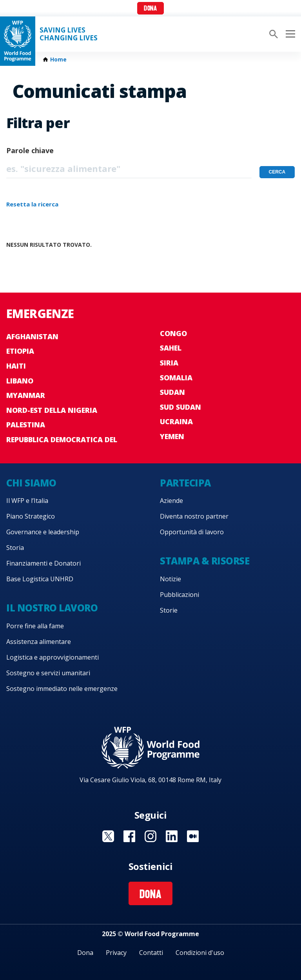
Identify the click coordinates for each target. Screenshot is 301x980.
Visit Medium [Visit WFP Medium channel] (193, 836)
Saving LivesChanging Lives (69, 34)
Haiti (16, 366)
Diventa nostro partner (194, 516)
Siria (169, 363)
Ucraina (176, 421)
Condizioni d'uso (200, 953)
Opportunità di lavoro (192, 532)
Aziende (171, 501)
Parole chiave (30, 150)
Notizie (170, 579)
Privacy (116, 953)
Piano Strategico (31, 516)
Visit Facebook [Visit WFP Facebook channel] (129, 836)
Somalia (176, 378)
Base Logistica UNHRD (40, 579)
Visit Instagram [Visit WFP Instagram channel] (150, 836)
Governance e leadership (43, 532)
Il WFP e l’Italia (27, 501)
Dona (150, 9)
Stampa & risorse (205, 561)
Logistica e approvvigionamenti (53, 657)
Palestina (26, 425)
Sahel (171, 348)
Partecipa (185, 483)
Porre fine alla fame (35, 626)
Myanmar (26, 395)
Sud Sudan (180, 407)
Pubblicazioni (180, 595)
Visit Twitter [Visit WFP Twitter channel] (108, 836)
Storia (15, 548)
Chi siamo (31, 483)
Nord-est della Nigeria (52, 410)
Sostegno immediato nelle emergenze (62, 689)
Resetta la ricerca (32, 204)
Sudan (172, 392)
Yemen (172, 436)
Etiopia (20, 351)
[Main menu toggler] (289, 34)
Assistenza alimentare (39, 642)
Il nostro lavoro (52, 608)
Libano (20, 381)
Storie (169, 610)
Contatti (151, 953)
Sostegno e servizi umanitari (48, 673)
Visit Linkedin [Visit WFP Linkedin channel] (172, 836)
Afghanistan (32, 336)
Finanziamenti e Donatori (44, 563)
